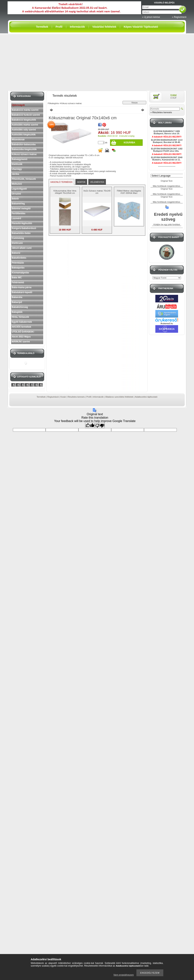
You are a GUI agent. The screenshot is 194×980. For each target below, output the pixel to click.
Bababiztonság (20, 307)
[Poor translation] (100, 425)
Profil (89, 397)
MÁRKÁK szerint (21, 342)
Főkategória (53, 103)
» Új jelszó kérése (151, 17)
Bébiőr (15, 199)
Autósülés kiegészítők (24, 135)
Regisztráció (53, 397)
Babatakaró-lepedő (22, 292)
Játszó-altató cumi (22, 248)
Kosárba (129, 143)
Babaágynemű (20, 159)
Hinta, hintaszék (20, 317)
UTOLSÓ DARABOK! (23, 332)
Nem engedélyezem (124, 975)
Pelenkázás (18, 263)
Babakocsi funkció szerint (26, 115)
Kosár (63, 397)
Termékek (41, 397)
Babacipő (17, 302)
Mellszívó (17, 184)
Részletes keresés (76, 397)
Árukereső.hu (167, 323)
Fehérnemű (18, 282)
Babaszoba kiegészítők (24, 149)
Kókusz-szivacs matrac (24, 154)
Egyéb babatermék (22, 322)
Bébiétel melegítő (21, 209)
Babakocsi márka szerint (25, 110)
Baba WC (17, 278)
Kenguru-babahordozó (24, 228)
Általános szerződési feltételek (119, 397)
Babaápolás (18, 268)
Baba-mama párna (22, 287)
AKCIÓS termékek (22, 327)
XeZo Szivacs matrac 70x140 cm (97, 192)
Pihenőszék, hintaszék (24, 179)
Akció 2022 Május (21, 337)
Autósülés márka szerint (25, 125)
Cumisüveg (18, 238)
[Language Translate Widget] (168, 176)
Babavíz (16, 253)
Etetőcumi (17, 243)
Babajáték (17, 312)
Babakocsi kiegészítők (24, 120)
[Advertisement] (97, 62)
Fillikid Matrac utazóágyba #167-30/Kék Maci (129, 192)
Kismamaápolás (20, 273)
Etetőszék (17, 164)
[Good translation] (90, 425)
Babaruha (17, 297)
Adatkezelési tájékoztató (146, 397)
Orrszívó (16, 194)
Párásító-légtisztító (22, 223)
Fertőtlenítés (19, 213)
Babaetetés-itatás (21, 233)
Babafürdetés (19, 258)
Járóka (15, 174)
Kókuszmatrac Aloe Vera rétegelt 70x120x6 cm (65, 192)
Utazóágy (17, 169)
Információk (98, 397)
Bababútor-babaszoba (24, 144)
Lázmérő (16, 218)
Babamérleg (18, 204)
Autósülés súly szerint (24, 130)
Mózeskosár (18, 140)
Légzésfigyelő (19, 189)
